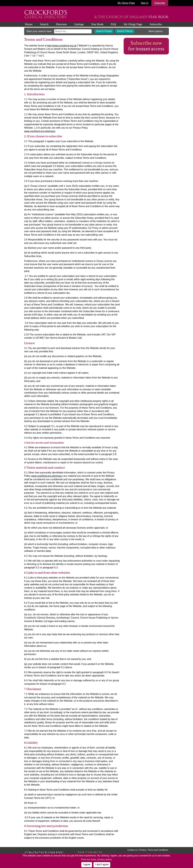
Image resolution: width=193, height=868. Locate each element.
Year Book (97, 24)
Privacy (143, 850)
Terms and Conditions (158, 850)
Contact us (132, 850)
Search (44, 24)
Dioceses (61, 24)
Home (29, 24)
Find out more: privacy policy (96, 859)
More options (156, 31)
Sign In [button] (145, 3)
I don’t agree (102, 864)
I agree (87, 864)
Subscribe (156, 24)
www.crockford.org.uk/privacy (40, 131)
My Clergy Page (126, 3)
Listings (79, 24)
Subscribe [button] (160, 3)
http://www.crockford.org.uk (62, 46)
